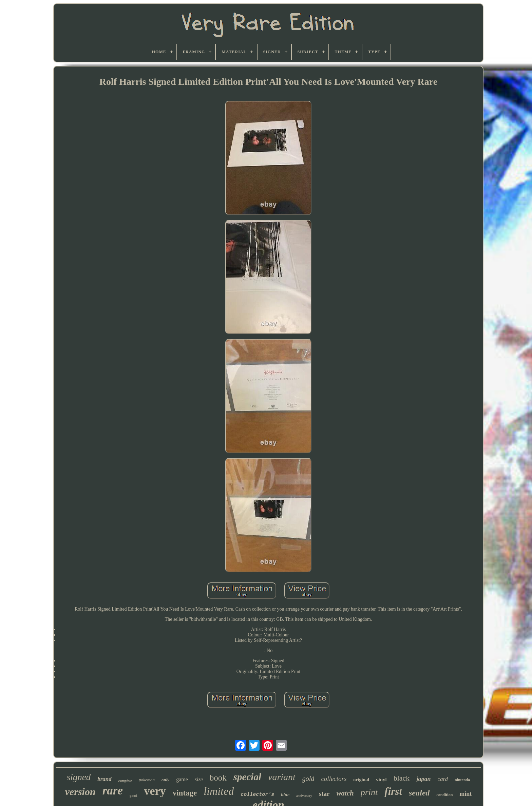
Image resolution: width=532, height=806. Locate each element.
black (402, 778)
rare (113, 791)
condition (444, 795)
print (369, 792)
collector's (257, 795)
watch (345, 793)
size (199, 779)
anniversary (304, 796)
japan (423, 779)
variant (282, 777)
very (155, 791)
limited (219, 791)
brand (104, 779)
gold (308, 779)
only (165, 780)
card (443, 779)
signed (79, 777)
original (361, 780)
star (324, 794)
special (247, 777)
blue (285, 795)
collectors (334, 779)
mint (465, 794)
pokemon (147, 780)
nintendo (462, 780)
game (182, 779)
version (80, 792)
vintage (185, 793)
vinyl (381, 780)
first (393, 791)
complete (125, 781)
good (134, 795)
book (218, 778)
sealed (419, 793)
